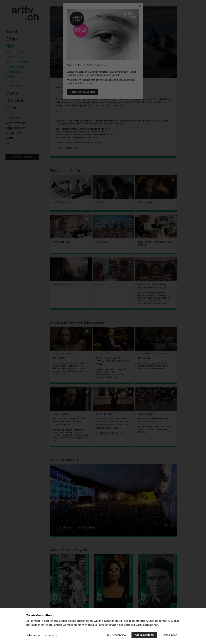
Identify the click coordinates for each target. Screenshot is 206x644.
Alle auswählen (142, 635)
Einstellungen (169, 635)
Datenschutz (34, 636)
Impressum (51, 636)
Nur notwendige (113, 635)
